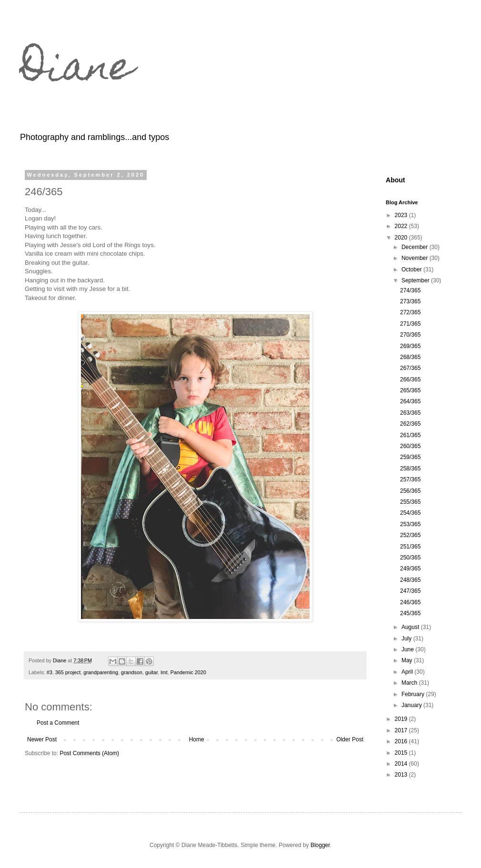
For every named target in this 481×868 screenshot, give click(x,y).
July (407, 639)
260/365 (410, 446)
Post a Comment (58, 723)
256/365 (410, 491)
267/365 (410, 368)
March (410, 683)
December (416, 247)
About (396, 180)
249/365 (410, 569)
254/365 (410, 513)
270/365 (410, 335)
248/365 (410, 580)
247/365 (410, 591)
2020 (402, 238)
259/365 (410, 457)
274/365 (410, 290)
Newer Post (42, 739)
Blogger (320, 845)
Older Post (350, 739)
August (411, 627)
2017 (402, 730)
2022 (402, 226)
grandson (132, 672)
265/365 (410, 390)
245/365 (410, 613)
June (408, 649)
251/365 (410, 547)
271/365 (410, 324)
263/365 (410, 413)
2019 (402, 719)
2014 (402, 764)
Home (197, 739)
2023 (402, 215)
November (416, 258)
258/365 (410, 469)
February (414, 694)
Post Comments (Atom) (89, 753)
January (412, 705)
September (416, 280)
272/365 (410, 312)
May (408, 660)
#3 (50, 672)
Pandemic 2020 (188, 672)
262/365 (410, 424)
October (412, 269)
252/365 (410, 535)
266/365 (410, 379)
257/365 (410, 479)
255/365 (410, 502)
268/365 (410, 357)
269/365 (410, 346)
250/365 (410, 558)
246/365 (410, 602)
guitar (151, 672)
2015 (402, 753)
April (408, 672)
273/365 (410, 301)
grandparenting (101, 672)
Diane (76, 70)
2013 (402, 775)
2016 (402, 741)
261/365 (410, 435)
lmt (164, 672)
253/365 (410, 524)
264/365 (410, 401)
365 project (68, 672)
